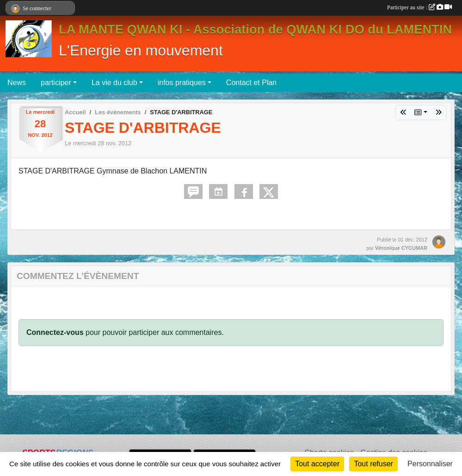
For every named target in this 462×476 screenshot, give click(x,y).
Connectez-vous (55, 332)
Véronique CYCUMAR (401, 248)
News (17, 83)
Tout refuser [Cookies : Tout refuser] (373, 464)
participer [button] (56, 83)
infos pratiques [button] (182, 83)
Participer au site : (419, 7)
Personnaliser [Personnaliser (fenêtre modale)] (430, 464)
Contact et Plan (251, 83)
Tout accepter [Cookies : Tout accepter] (317, 464)
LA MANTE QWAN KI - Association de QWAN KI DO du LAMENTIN (255, 29)
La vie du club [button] (114, 83)
